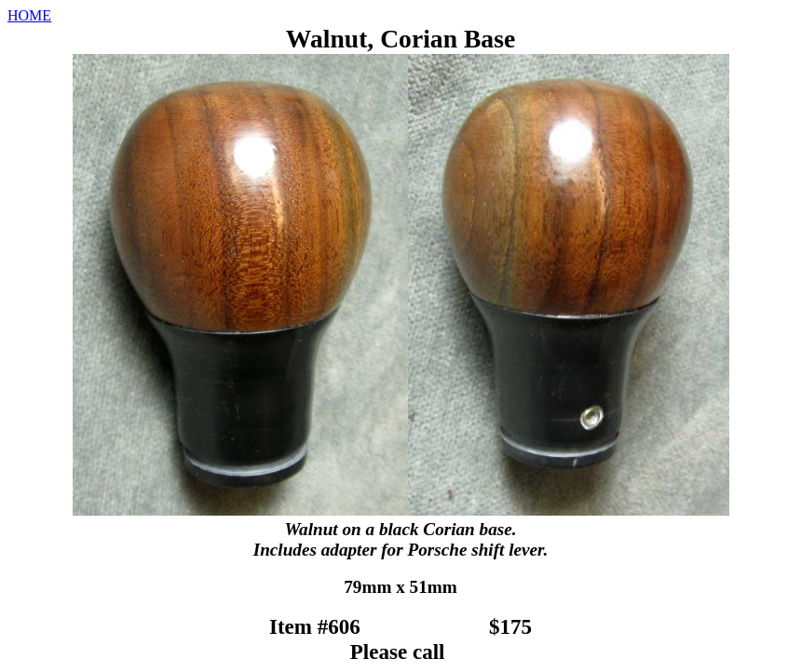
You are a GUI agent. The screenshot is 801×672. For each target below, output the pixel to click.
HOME (29, 15)
